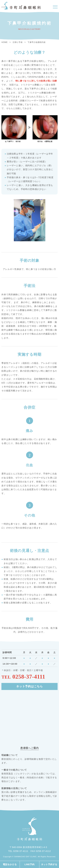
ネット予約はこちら (29, 686)
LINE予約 (29, 864)
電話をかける (10, 864)
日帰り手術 (18, 42)
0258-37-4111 (29, 677)
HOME (4, 42)
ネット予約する (49, 864)
